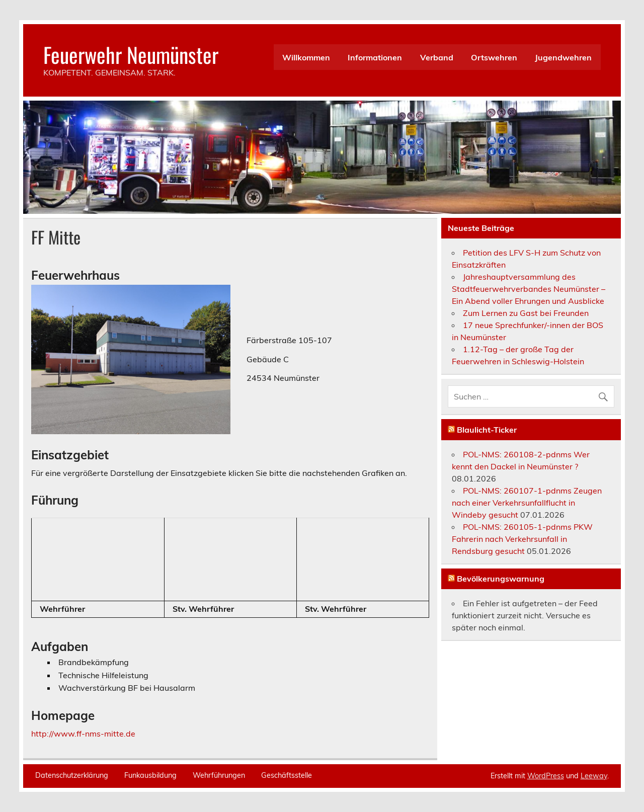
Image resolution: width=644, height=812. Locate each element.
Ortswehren (494, 57)
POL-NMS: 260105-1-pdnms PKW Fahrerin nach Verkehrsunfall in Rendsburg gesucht (522, 539)
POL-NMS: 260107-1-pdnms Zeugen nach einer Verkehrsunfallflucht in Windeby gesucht (527, 503)
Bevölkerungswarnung (501, 579)
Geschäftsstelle (287, 775)
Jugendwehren (563, 57)
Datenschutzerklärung (72, 775)
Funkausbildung (150, 775)
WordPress (546, 776)
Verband (437, 57)
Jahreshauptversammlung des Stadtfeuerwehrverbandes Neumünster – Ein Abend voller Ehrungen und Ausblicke (529, 289)
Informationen (375, 57)
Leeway (594, 776)
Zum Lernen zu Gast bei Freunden (526, 313)
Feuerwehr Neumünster (131, 54)
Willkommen (306, 57)
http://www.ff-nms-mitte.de (83, 734)
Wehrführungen (219, 775)
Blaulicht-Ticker (487, 430)
